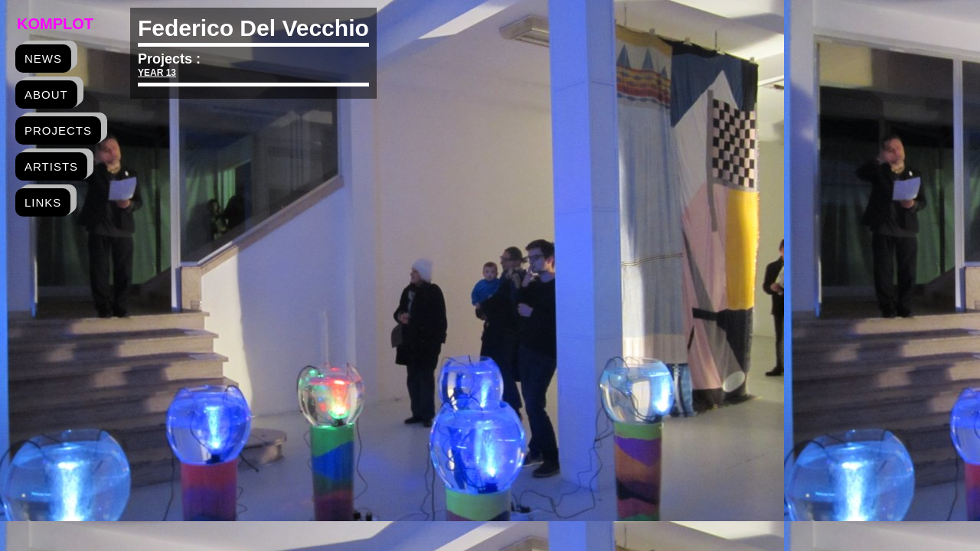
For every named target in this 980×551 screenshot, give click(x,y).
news (43, 59)
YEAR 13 (157, 73)
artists (51, 166)
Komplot (55, 24)
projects (58, 130)
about (46, 95)
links (43, 202)
